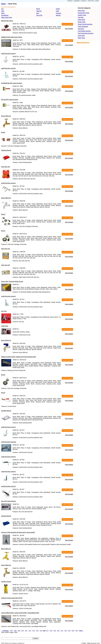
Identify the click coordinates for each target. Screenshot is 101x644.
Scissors (59, 13)
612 (30, 631)
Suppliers (77, 1)
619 (55, 631)
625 (77, 631)
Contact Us (21, 643)
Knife (58, 11)
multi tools (5, 326)
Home (3, 4)
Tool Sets (81, 17)
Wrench (58, 15)
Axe (2, 9)
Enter (97, 1)
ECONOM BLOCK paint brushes (12, 83)
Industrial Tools (95, 643)
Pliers (3, 13)
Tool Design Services (84, 31)
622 (66, 631)
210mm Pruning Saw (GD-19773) (12, 598)
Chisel (58, 9)
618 (51, 631)
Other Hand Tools (7, 17)
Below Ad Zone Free (83, 43)
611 (26, 631)
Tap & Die (39, 15)
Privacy (14, 643)
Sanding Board (6, 150)
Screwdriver (5, 15)
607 (12, 631)
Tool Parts (81, 29)
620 (58, 631)
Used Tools (81, 36)
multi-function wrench (8, 54)
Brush (38, 9)
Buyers (84, 1)
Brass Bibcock (6, 116)
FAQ (3, 643)
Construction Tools (83, 13)
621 (62, 631)
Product (70, 1)
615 (41, 631)
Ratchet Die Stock (7, 21)
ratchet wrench (6, 582)
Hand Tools (81, 11)
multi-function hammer (9, 442)
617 (47, 631)
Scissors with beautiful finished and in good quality (18, 532)
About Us (8, 643)
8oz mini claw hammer (9, 501)
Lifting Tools (81, 20)
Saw (38, 13)
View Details (69, 29)
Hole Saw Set (6, 167)
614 (37, 631)
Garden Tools (82, 15)
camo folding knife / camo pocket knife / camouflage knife (20, 613)
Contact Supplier (67, 24)
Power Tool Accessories (85, 24)
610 (23, 631)
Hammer (39, 11)
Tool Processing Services (86, 33)
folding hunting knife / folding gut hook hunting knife (18, 357)
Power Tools (82, 22)
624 (73, 631)
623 (69, 631)
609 (19, 631)
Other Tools (81, 38)
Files (3, 11)
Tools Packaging (83, 26)
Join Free (91, 1)
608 (15, 631)
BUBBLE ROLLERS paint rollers (12, 37)
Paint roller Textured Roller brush (12, 282)
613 (34, 631)
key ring (4, 311)
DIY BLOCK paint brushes (10, 100)
